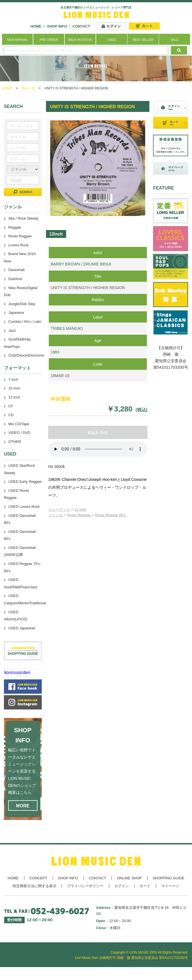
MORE (23, 806)
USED (112, 40)
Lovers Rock (18, 245)
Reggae (15, 227)
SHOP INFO (57, 26)
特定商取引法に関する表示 (34, 886)
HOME (36, 26)
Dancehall (17, 270)
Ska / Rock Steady (23, 218)
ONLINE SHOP (129, 878)
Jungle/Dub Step (22, 304)
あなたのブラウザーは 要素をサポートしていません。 (98, 449)
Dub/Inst (15, 279)
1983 (55, 352)
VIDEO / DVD (19, 433)
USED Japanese (22, 628)
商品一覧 (28, 88)
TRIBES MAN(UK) (67, 328)
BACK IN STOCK (80, 40)
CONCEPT (38, 878)
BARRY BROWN (65, 264)
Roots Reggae (79, 515)
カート (145, 886)
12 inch (80, 509)
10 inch (14, 388)
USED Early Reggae (25, 482)
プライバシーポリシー (85, 886)
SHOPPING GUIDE (168, 878)
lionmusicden (17, 673)
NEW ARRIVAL (17, 40)
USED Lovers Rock (24, 507)
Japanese (16, 313)
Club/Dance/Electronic (26, 355)
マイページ (170, 886)
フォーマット (60, 509)
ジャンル (56, 515)
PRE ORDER (49, 40)
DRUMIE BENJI (97, 264)
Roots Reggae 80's (110, 515)
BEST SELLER (143, 40)
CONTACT (81, 26)
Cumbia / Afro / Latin (25, 322)
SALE (174, 40)
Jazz (12, 331)
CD (11, 415)
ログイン (122, 886)
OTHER (15, 442)
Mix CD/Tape (19, 424)
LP (11, 406)
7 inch (13, 379)
